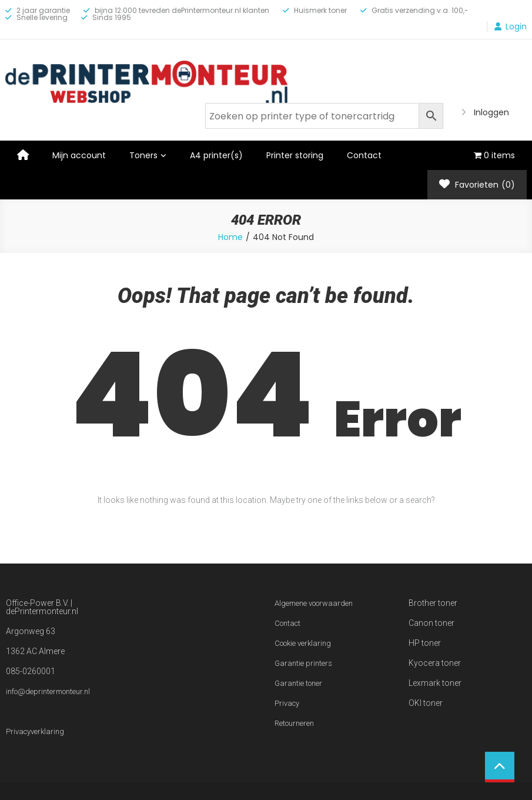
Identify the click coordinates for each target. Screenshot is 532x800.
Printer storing (295, 155)
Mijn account (79, 155)
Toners (143, 155)
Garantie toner (298, 683)
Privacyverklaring (35, 731)
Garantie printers (303, 663)
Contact (364, 155)
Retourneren (294, 723)
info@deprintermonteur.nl (48, 691)
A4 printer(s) (216, 155)
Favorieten (477, 185)
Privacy (287, 703)
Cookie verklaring (303, 643)
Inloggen (491, 112)
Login (516, 26)
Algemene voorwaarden (314, 603)
